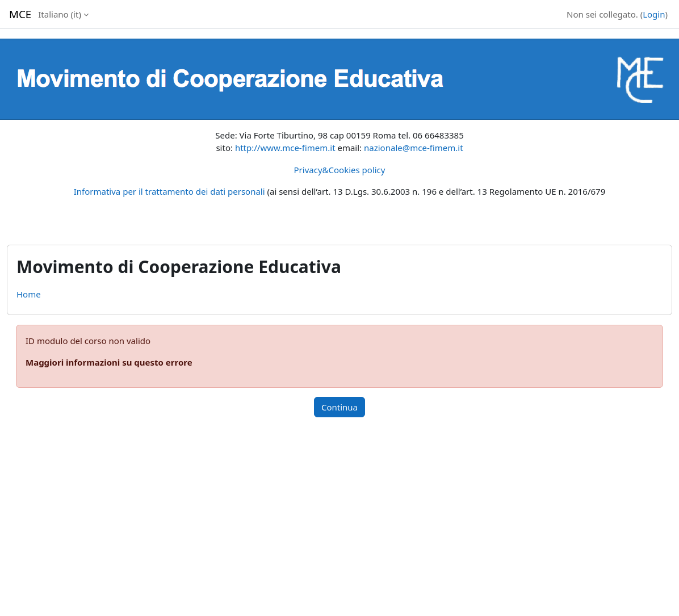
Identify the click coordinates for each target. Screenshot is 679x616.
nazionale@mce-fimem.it (414, 148)
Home (29, 294)
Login (654, 14)
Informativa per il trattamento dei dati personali (169, 191)
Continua (339, 407)
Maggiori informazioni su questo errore (109, 362)
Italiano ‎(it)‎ (60, 14)
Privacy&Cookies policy (340, 170)
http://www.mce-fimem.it (285, 148)
